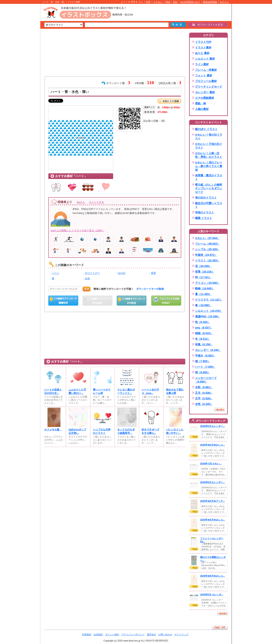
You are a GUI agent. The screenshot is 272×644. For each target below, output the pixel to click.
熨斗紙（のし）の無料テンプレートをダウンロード (209, 188)
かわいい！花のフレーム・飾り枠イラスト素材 (209, 166)
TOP (148, 2)
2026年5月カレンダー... (212, 426)
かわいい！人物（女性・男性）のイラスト (209, 155)
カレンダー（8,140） (208, 350)
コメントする (96, 202)
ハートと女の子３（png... (150, 391)
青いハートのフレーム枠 (102, 391)
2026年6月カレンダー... (212, 482)
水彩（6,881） (204, 387)
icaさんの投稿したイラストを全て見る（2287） (78, 230)
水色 (87, 278)
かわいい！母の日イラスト (209, 136)
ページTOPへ (220, 627)
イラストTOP (203, 42)
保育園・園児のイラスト (209, 177)
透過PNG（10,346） (208, 316)
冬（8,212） (203, 339)
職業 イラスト (204, 218)
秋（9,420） (203, 322)
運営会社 (151, 635)
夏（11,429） (203, 294)
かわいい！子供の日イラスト (209, 146)
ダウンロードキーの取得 (150, 289)
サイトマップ (181, 635)
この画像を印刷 (166, 301)
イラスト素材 (203, 47)
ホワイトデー (92, 273)
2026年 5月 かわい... (211, 464)
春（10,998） (203, 305)
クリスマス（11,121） (209, 300)
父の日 (122, 273)
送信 (87, 289)
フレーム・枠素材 (206, 70)
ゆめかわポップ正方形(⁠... (77, 431)
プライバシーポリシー (133, 635)
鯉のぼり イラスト (206, 129)
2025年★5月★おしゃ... (212, 520)
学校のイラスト (205, 212)
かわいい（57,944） (207, 238)
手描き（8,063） (205, 356)
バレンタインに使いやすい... (175, 431)
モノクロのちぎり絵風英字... (126, 431)
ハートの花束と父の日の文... (53, 391)
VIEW (194, 437)
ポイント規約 (112, 635)
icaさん (81, 202)
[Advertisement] (22, 64)
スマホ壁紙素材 (205, 98)
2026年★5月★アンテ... (212, 501)
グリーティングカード (209, 87)
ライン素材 (202, 64)
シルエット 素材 (205, 59)
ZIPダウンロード (132, 301)
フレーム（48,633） (207, 244)
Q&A (168, 2)
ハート (56, 273)
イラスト (158, 2)
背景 (153, 273)
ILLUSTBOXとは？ (190, 2)
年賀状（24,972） (206, 255)
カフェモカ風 (53, 430)
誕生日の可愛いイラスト (209, 205)
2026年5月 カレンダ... (212, 595)
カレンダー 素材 (205, 92)
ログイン (224, 2)
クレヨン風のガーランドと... (126, 391)
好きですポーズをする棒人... (150, 431)
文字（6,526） (204, 398)
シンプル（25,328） (207, 249)
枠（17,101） (203, 277)
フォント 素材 (204, 75)
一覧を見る (219, 410)
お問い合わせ (165, 635)
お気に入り (169, 101)
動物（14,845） (205, 288)
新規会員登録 (210, 2)
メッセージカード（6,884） (206, 380)
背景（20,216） (205, 272)
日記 (175, 2)
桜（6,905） (203, 372)
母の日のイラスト (206, 198)
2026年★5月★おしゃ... (212, 445)
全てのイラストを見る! (208, 25)
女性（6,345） (204, 404)
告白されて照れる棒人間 (175, 391)
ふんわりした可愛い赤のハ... (77, 391)
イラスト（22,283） (207, 260)
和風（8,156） (204, 344)
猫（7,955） (203, 361)
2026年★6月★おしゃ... (212, 576)
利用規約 (87, 635)
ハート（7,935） (205, 367)
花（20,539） (203, 266)
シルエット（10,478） (209, 311)
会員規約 (98, 635)
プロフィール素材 (206, 81)
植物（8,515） (204, 333)
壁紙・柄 (201, 103)
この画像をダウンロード (63, 301)
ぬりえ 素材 (202, 53)
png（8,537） (204, 328)
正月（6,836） (204, 393)
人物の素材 (202, 109)
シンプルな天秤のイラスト (102, 431)
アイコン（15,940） (207, 283)
